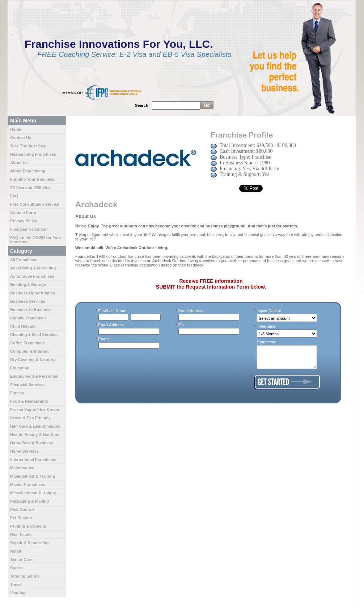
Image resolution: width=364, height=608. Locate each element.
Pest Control (22, 510)
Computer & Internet (29, 351)
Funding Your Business (32, 179)
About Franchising (28, 171)
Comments (266, 342)
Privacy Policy (24, 221)
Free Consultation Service (35, 204)
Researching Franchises (33, 154)
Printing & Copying (28, 526)
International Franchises (33, 460)
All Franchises (24, 260)
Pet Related (21, 518)
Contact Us (21, 138)
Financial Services (27, 385)
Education (20, 368)
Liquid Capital (269, 311)
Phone (104, 339)
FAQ (14, 196)
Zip (181, 325)
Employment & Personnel (34, 376)
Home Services (24, 451)
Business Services (28, 301)
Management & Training (33, 476)
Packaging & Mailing (29, 501)
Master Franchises (28, 485)
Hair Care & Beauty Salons (35, 426)
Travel (16, 584)
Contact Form (23, 213)
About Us (19, 163)
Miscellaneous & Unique (33, 493)
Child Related (23, 326)
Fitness (17, 393)
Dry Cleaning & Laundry (33, 360)
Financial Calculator (29, 229)
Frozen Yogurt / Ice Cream (35, 410)
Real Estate (21, 534)
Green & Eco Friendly (30, 418)
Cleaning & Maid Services (34, 335)
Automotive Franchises (32, 276)
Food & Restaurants (29, 401)
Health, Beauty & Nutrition (35, 435)
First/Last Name (112, 311)
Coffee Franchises (27, 343)
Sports (16, 568)
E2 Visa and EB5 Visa (30, 188)
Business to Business (31, 310)
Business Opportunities (33, 293)
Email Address (111, 325)
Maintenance (22, 468)
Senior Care (21, 559)
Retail (16, 551)
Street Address (191, 311)
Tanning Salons (25, 576)
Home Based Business (32, 443)
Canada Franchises (28, 318)
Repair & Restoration (30, 543)
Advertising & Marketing (33, 268)
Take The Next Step (28, 146)
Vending (18, 593)
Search (142, 105)
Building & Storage (28, 285)
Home (16, 129)
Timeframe (266, 326)
